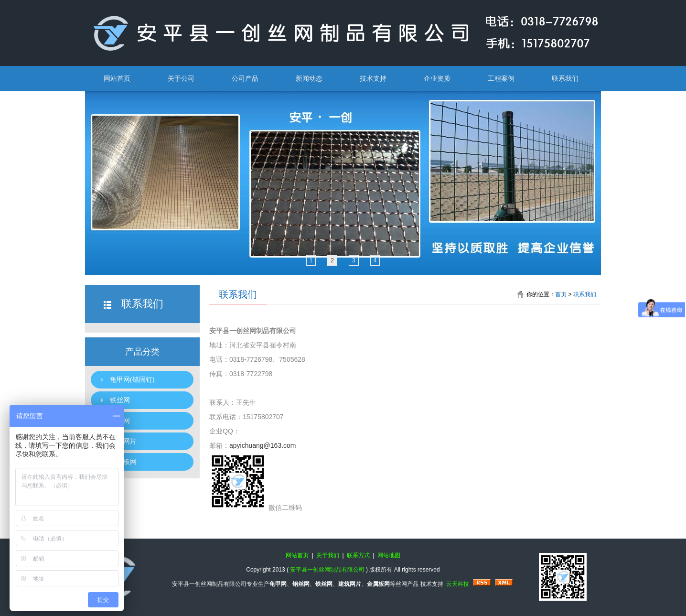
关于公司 (181, 78)
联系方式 (358, 555)
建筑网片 (123, 441)
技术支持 (373, 78)
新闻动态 (309, 78)
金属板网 (123, 462)
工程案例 (501, 78)
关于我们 (328, 555)
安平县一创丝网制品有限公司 (327, 570)
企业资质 (437, 78)
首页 (561, 294)
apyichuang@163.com (263, 445)
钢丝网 (120, 421)
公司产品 (245, 78)
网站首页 (117, 78)
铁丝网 (120, 400)
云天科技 (458, 584)
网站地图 (389, 555)
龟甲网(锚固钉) (132, 380)
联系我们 (565, 78)
